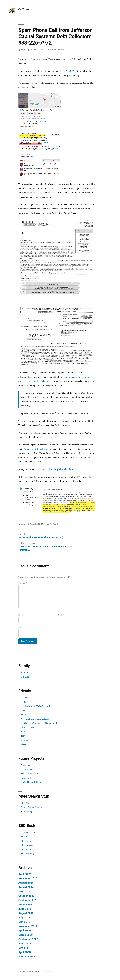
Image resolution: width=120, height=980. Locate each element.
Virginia (25, 740)
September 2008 (28, 939)
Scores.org (26, 778)
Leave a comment (57, 50)
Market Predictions (30, 774)
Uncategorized (55, 524)
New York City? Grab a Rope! (35, 719)
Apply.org (25, 765)
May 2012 (24, 922)
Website (21, 628)
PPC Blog (25, 803)
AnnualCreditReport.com (36, 449)
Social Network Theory (32, 782)
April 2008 (25, 952)
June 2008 (25, 944)
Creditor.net (26, 769)
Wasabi (24, 744)
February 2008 (27, 957)
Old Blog (25, 677)
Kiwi (23, 710)
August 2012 (26, 913)
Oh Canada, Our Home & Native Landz (39, 723)
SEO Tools (26, 849)
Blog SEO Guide (29, 832)
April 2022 (25, 874)
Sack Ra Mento (28, 727)
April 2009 (25, 931)
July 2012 (24, 917)
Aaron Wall (25, 9)
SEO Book (26, 841)
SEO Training (27, 854)
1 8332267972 (67, 71)
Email (61, 615)
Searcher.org (27, 812)
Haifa (23, 702)
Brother (24, 673)
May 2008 (24, 948)
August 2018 (26, 883)
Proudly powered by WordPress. (39, 971)
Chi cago (25, 698)
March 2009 (26, 935)
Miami (24, 715)
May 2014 (24, 891)
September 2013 (28, 900)
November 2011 (28, 926)
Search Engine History (31, 807)
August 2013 (26, 904)
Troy (23, 736)
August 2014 (26, 887)
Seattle (24, 732)
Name (21, 615)
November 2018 (28, 878)
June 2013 (25, 909)
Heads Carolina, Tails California (36, 706)
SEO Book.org (28, 845)
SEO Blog (26, 837)
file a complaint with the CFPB (63, 469)
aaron (23, 50)
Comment (23, 583)
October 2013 (27, 896)
